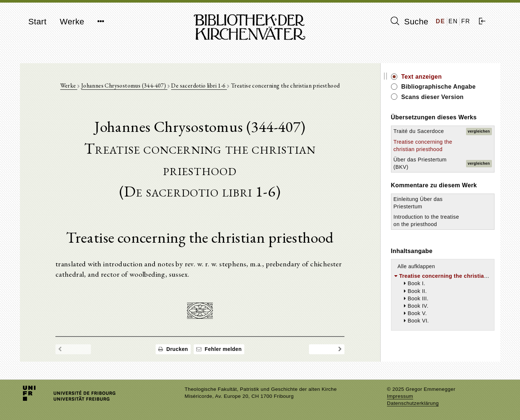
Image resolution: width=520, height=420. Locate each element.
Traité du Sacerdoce (419, 131)
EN (453, 21)
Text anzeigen (422, 77)
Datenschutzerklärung (413, 403)
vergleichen (479, 131)
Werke (72, 22)
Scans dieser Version (433, 97)
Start (38, 22)
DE (440, 21)
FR (466, 21)
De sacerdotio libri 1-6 (199, 86)
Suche (409, 21)
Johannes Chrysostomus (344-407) (124, 86)
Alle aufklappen (417, 266)
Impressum (400, 396)
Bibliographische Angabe (439, 87)
